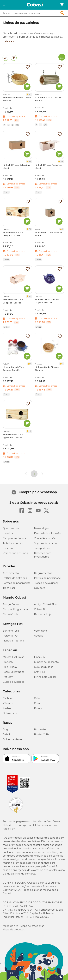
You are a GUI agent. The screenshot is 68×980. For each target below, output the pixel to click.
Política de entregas (15, 578)
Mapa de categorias (32, 926)
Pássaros (8, 703)
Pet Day (8, 677)
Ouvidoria (40, 588)
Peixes (38, 708)
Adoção (39, 636)
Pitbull (7, 734)
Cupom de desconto (46, 662)
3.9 (30, 162)
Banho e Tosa (11, 631)
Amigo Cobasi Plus (45, 604)
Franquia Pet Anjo (13, 641)
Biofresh (8, 662)
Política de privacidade (47, 578)
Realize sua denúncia (15, 553)
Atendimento (11, 573)
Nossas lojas (41, 528)
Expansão (8, 548)
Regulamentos (43, 573)
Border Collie (42, 734)
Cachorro (8, 698)
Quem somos (11, 528)
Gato (37, 698)
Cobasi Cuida (10, 614)
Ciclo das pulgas (44, 667)
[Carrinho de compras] (62, 5)
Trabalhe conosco (13, 543)
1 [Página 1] (34, 474)
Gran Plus (40, 672)
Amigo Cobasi (11, 604)
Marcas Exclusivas (13, 657)
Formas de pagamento (17, 583)
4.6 (30, 229)
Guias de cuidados (14, 682)
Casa (37, 703)
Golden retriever (12, 739)
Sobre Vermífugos (14, 672)
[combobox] (34, 13)
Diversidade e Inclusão (48, 533)
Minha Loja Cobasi (45, 677)
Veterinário (41, 631)
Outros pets (10, 713)
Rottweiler (40, 730)
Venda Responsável (46, 538)
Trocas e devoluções (46, 583)
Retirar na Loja (43, 614)
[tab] (5, 58)
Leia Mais (9, 41)
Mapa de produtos (14, 930)
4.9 (62, 162)
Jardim (7, 708)
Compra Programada (15, 609)
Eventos (8, 533)
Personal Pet (11, 636)
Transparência (42, 548)
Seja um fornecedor (46, 543)
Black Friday (10, 667)
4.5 (30, 296)
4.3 (30, 431)
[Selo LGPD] (16, 813)
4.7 (30, 94)
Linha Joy (40, 657)
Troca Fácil (9, 588)
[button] (4, 5)
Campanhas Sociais (14, 538)
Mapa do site (10, 926)
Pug (5, 730)
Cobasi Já (40, 609)
